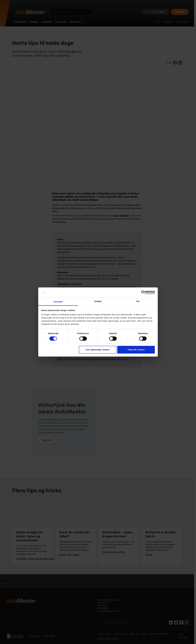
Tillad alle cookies (136, 350)
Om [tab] (138, 301)
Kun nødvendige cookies (98, 350)
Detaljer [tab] (98, 301)
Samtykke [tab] (58, 302)
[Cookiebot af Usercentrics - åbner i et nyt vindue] (143, 292)
